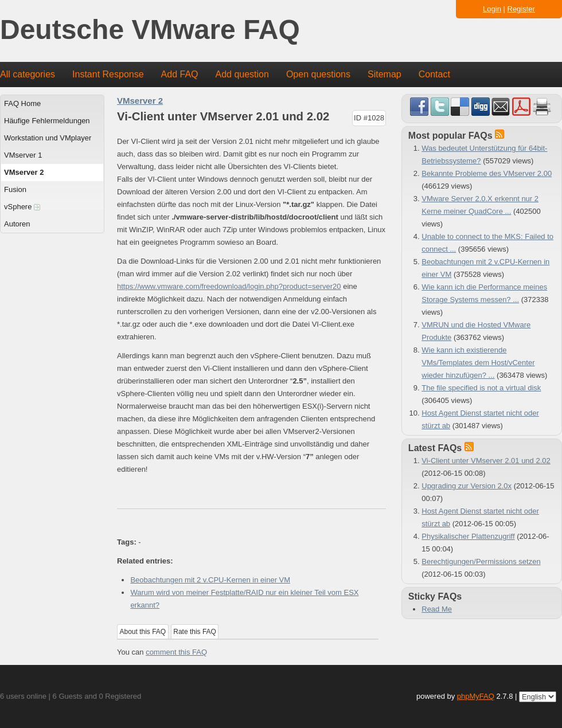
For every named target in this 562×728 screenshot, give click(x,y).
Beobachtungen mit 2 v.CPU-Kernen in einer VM (210, 580)
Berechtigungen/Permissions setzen (481, 561)
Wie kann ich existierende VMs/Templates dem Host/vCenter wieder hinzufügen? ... (478, 363)
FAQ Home (22, 103)
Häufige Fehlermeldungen (47, 121)
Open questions (318, 74)
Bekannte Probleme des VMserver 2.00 (487, 173)
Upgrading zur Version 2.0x (467, 486)
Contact (434, 74)
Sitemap (385, 74)
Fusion (15, 189)
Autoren (17, 224)
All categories (28, 74)
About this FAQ (143, 632)
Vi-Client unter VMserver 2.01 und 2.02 (486, 461)
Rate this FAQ (195, 632)
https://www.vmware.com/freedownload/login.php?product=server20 (229, 286)
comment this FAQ (176, 652)
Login (492, 9)
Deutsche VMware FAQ (150, 30)
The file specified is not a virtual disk (481, 388)
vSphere (22, 207)
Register (521, 9)
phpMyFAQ (476, 696)
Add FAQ (180, 74)
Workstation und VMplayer (48, 138)
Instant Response (108, 74)
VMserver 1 (23, 155)
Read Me (437, 609)
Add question (242, 74)
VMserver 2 (24, 172)
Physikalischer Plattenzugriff (468, 536)
